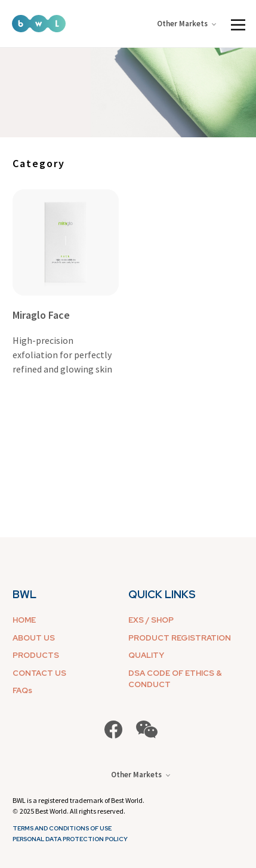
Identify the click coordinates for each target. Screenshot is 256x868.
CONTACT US (39, 673)
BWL (24, 594)
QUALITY (146, 655)
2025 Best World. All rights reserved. (73, 811)
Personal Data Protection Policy (70, 839)
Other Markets (186, 24)
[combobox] (51, 163)
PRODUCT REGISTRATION (180, 638)
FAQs (22, 690)
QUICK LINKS (162, 594)
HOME (24, 620)
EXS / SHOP (151, 620)
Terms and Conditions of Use (62, 828)
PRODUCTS (36, 655)
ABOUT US (34, 638)
